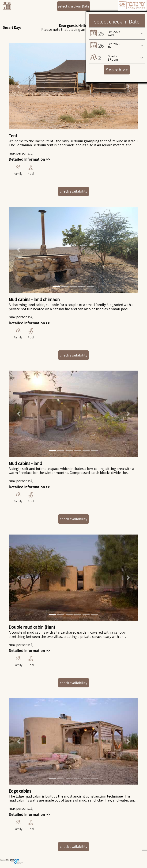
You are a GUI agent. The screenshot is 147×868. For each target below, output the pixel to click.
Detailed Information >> (29, 159)
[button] (18, 86)
